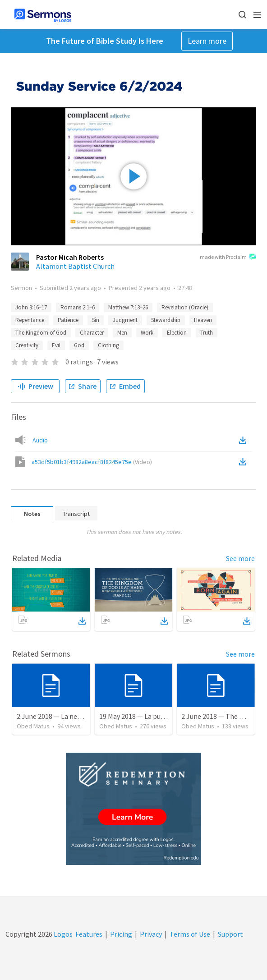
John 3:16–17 (31, 307)
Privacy (151, 934)
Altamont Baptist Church (75, 266)
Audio (40, 440)
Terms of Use (190, 934)
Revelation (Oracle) (185, 307)
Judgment (125, 320)
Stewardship (166, 320)
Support (230, 934)
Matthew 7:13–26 (128, 307)
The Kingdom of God (41, 333)
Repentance (30, 320)
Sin (96, 320)
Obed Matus (33, 726)
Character (92, 333)
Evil (56, 345)
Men (122, 333)
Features (89, 934)
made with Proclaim (228, 258)
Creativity (27, 345)
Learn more (207, 41)
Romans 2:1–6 (78, 307)
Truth (207, 333)
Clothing (108, 345)
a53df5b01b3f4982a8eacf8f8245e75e (92, 462)
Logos (62, 934)
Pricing (121, 934)
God (79, 345)
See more (240, 558)
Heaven (203, 320)
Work (147, 333)
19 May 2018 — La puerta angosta (150, 716)
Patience (68, 320)
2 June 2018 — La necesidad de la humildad (81, 716)
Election (177, 333)
